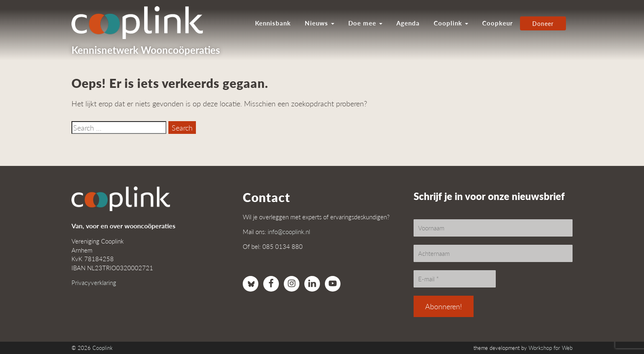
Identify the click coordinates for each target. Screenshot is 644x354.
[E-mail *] (455, 279)
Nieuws (320, 23)
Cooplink (451, 23)
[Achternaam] (493, 253)
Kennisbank (273, 23)
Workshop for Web (551, 348)
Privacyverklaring (94, 282)
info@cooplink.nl (289, 231)
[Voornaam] (493, 228)
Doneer (543, 23)
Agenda (408, 23)
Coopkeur (498, 23)
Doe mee (365, 23)
